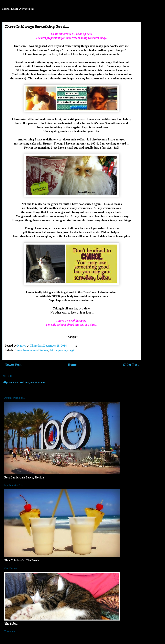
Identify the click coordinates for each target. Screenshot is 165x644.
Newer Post (13, 365)
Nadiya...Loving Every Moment (18, 9)
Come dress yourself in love (31, 350)
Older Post (131, 365)
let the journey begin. (63, 350)
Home (72, 365)
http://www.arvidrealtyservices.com (24, 382)
